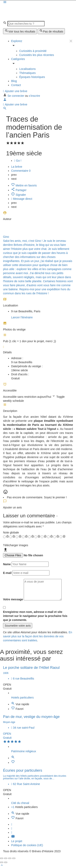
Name (7, 564)
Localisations (27, 69)
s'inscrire (35, 96)
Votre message (13, 599)
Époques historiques (32, 77)
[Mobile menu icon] (38, 3)
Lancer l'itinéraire (22, 317)
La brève (17, 167)
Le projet (17, 841)
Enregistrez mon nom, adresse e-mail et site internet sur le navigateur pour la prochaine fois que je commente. (35, 616)
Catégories (18, 59)
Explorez (17, 41)
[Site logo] (33, 9)
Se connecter (16, 96)
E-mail (7, 573)
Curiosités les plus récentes (37, 55)
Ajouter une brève (15, 91)
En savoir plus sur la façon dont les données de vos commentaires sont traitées (38, 636)
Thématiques (27, 73)
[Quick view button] (13, 704)
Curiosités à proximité (33, 51)
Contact (16, 85)
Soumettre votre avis (18, 626)
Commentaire (21, 171)
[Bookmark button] (13, 709)
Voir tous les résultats (20, 31)
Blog (14, 81)
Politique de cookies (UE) (27, 845)
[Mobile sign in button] (5, 100)
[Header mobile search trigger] (5, 109)
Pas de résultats (51, 31)
